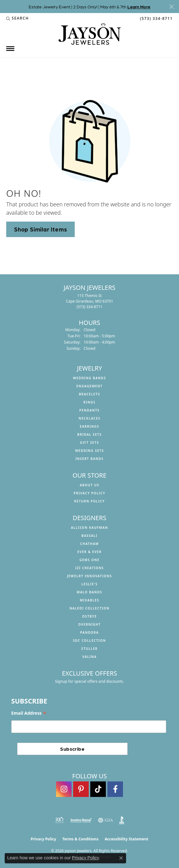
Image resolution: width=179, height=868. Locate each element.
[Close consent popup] (121, 858)
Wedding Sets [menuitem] (89, 451)
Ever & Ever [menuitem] (89, 552)
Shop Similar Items (40, 229)
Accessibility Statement (126, 839)
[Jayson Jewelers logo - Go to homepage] (90, 34)
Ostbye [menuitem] (89, 616)
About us (89, 485)
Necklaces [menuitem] (89, 418)
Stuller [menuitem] (89, 649)
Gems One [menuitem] (89, 560)
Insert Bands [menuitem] (89, 459)
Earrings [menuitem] (89, 426)
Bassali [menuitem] (89, 536)
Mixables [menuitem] (89, 600)
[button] (18, 18)
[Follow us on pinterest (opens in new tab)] (81, 789)
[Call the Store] (89, 307)
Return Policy (89, 501)
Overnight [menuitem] (89, 624)
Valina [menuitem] (89, 657)
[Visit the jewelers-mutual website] (81, 820)
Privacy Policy (90, 493)
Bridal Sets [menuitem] (89, 434)
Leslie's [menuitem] (89, 584)
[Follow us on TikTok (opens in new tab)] (98, 789)
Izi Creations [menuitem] (90, 568)
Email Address (29, 713)
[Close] (171, 7)
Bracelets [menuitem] (89, 394)
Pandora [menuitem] (90, 632)
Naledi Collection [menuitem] (89, 608)
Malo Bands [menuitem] (90, 592)
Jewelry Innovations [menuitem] (89, 576)
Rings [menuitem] (89, 402)
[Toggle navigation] (10, 49)
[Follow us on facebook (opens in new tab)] (115, 789)
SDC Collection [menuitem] (89, 641)
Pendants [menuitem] (89, 410)
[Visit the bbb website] (122, 820)
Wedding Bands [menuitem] (89, 378)
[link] (156, 18)
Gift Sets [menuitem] (89, 443)
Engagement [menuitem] (89, 386)
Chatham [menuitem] (89, 544)
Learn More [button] (139, 7)
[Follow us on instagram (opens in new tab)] (64, 789)
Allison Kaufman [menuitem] (89, 528)
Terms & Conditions (80, 839)
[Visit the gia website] (106, 820)
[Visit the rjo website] (59, 820)
